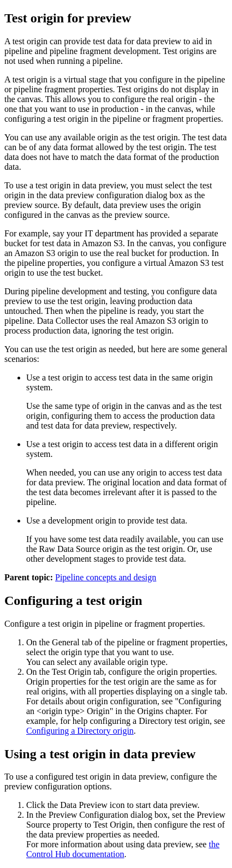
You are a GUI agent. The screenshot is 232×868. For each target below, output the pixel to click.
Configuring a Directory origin (80, 731)
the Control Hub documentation (123, 849)
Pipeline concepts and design (106, 577)
